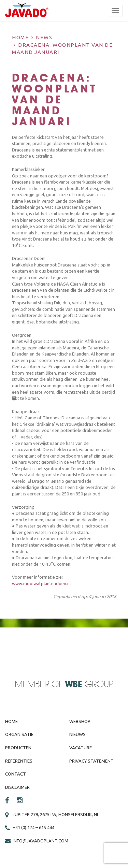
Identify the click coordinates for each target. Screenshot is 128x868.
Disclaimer (17, 787)
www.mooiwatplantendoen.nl (41, 583)
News (44, 37)
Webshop (80, 721)
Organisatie (19, 734)
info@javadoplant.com (40, 841)
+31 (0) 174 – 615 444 (33, 827)
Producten (18, 748)
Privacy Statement (91, 761)
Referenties (19, 761)
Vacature (81, 748)
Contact (16, 774)
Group (89, 685)
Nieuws (77, 734)
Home (20, 37)
